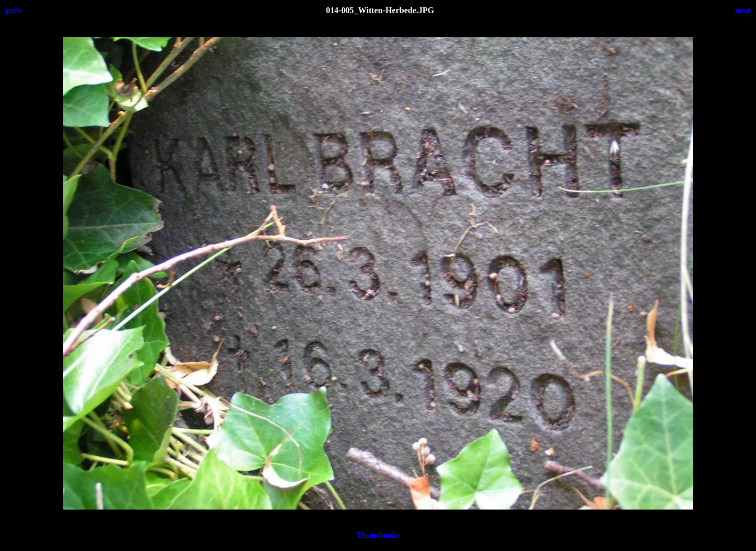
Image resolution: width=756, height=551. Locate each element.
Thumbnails (378, 535)
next (743, 10)
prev (14, 10)
